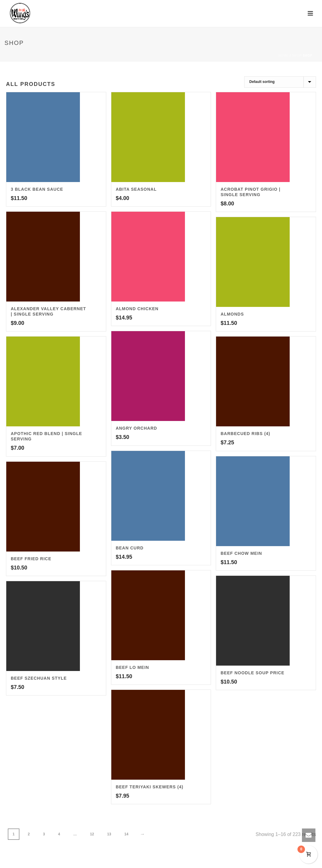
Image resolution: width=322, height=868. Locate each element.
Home (283, 56)
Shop (297, 56)
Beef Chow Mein (241, 553)
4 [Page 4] (59, 834)
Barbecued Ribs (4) (245, 434)
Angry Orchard (136, 428)
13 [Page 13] (109, 834)
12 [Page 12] (92, 834)
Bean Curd (130, 548)
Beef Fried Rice (31, 559)
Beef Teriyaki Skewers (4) (150, 787)
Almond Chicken (137, 309)
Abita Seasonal (136, 189)
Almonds (232, 314)
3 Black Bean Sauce (37, 189)
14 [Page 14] (126, 834)
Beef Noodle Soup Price (252, 673)
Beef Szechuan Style (39, 678)
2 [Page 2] (29, 834)
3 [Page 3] (44, 834)
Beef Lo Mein (133, 667)
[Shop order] (280, 82)
